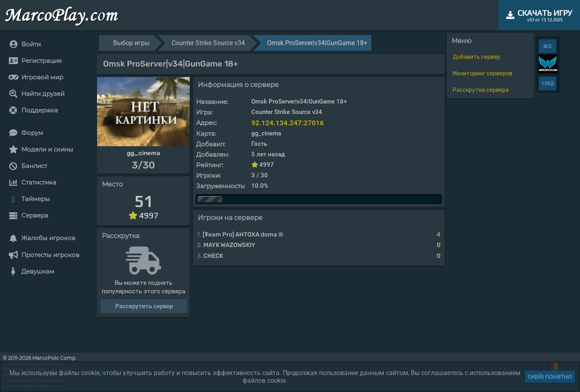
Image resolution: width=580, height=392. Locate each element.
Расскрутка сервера (481, 90)
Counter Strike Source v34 (208, 43)
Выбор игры (131, 43)
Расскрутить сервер (144, 306)
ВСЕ (548, 46)
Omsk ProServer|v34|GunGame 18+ (317, 43)
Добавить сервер (476, 57)
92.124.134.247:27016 (288, 123)
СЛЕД (548, 83)
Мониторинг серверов (483, 74)
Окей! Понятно (550, 377)
